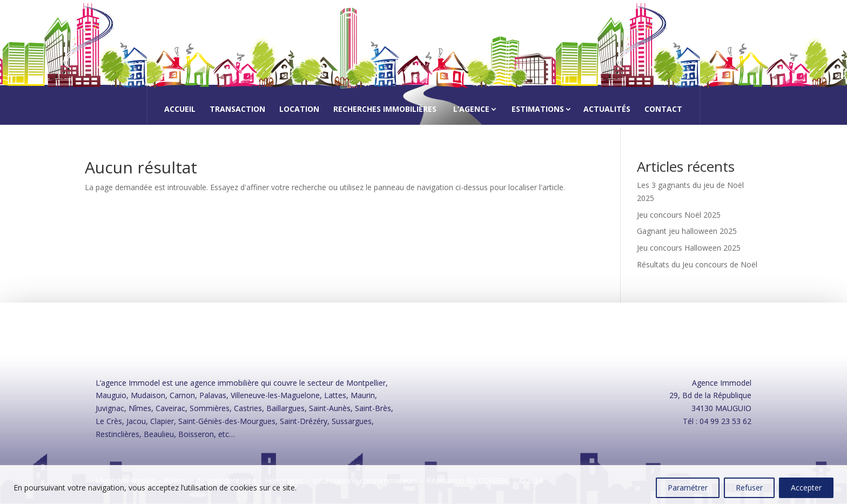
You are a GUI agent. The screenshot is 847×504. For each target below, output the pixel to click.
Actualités (607, 110)
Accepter (806, 488)
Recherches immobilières (385, 110)
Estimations (538, 109)
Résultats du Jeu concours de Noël (697, 264)
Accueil (180, 110)
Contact (663, 110)
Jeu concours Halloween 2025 (689, 248)
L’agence (471, 109)
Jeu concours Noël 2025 (679, 215)
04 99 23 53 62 (725, 421)
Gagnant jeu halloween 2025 (687, 231)
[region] (423, 485)
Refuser (749, 488)
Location (299, 110)
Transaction (237, 110)
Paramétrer (688, 488)
